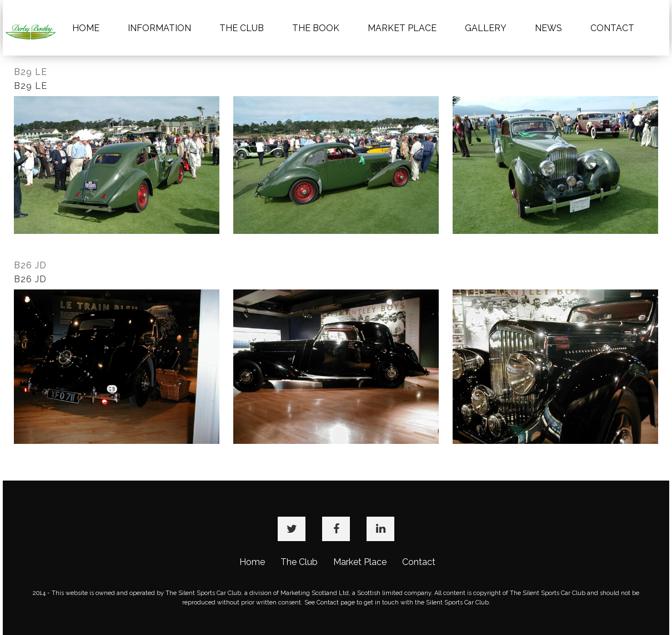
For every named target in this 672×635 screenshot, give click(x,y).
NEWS (548, 28)
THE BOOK (316, 28)
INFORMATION (159, 28)
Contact (419, 562)
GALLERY (486, 28)
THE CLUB (242, 28)
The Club (299, 562)
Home (252, 562)
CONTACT (612, 28)
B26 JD (30, 265)
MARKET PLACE (402, 28)
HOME (86, 28)
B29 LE (31, 72)
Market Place (360, 562)
